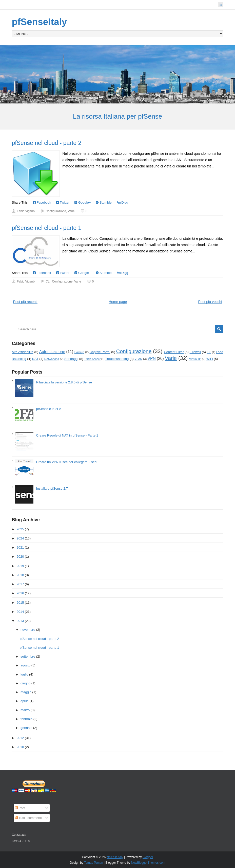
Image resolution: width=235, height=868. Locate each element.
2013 (20, 621)
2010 (20, 747)
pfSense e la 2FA (49, 409)
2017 (20, 584)
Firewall (195, 352)
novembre (28, 630)
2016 (20, 593)
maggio (26, 692)
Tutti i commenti (28, 818)
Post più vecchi (210, 302)
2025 (20, 529)
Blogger (148, 857)
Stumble (104, 202)
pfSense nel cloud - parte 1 (46, 228)
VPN (152, 359)
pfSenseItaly (39, 22)
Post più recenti (25, 302)
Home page (118, 302)
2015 (20, 603)
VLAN (138, 359)
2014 (20, 612)
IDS (209, 352)
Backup (79, 352)
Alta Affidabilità (22, 352)
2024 (20, 538)
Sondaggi (71, 359)
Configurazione (56, 211)
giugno (25, 683)
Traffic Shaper (92, 359)
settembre (28, 656)
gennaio (26, 728)
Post (20, 808)
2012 (20, 738)
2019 (20, 566)
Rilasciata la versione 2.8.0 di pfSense (64, 382)
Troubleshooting (117, 359)
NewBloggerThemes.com (148, 863)
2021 (20, 547)
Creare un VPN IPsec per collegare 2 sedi (67, 462)
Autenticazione (52, 352)
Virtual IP (195, 359)
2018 (20, 575)
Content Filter (174, 352)
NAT (35, 359)
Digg (122, 202)
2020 (20, 557)
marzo (25, 710)
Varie (71, 211)
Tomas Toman (93, 863)
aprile (25, 701)
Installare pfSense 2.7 (52, 489)
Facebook (42, 202)
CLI (48, 281)
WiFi (210, 359)
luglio (24, 674)
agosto (25, 665)
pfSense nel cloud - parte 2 (46, 143)
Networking (52, 359)
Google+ (83, 202)
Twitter (63, 202)
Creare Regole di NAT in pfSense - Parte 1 (67, 435)
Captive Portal (100, 352)
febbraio (26, 719)
